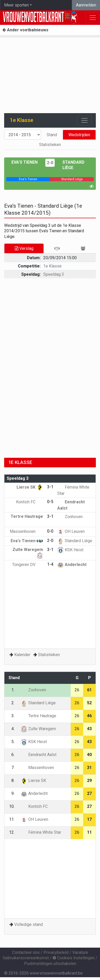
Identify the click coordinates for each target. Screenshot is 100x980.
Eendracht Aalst (39, 755)
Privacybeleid (56, 952)
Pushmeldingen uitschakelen (50, 964)
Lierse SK (30, 487)
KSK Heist (70, 550)
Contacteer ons (26, 952)
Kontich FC (30, 502)
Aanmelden (86, 5)
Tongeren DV (28, 565)
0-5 (50, 502)
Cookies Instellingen (74, 958)
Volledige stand (28, 924)
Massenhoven (26, 531)
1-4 (50, 564)
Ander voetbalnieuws (25, 30)
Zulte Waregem (38, 729)
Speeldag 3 (54, 274)
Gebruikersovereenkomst (26, 958)
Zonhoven (70, 517)
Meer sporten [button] (16, 5)
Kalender (22, 655)
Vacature (80, 952)
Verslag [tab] (24, 248)
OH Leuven (71, 531)
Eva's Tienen (24, 162)
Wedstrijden (79, 135)
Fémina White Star (41, 832)
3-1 (50, 487)
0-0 (50, 531)
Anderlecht (72, 565)
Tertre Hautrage (38, 716)
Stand (52, 135)
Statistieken (50, 145)
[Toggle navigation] (84, 120)
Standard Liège (75, 541)
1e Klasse (52, 266)
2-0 (50, 163)
